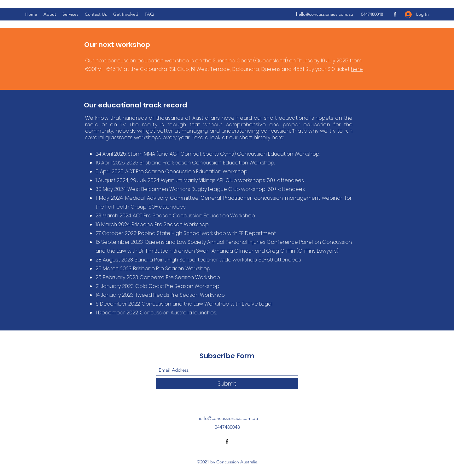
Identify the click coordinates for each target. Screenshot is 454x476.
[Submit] (227, 384)
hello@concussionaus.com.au (325, 14)
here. (357, 69)
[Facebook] (395, 14)
